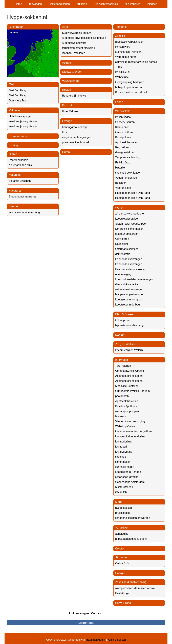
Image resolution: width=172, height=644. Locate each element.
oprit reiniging (123, 274)
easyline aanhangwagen (77, 137)
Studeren (121, 557)
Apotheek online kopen (129, 376)
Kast (65, 132)
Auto (65, 27)
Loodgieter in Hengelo (128, 300)
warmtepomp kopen (127, 411)
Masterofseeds (124, 487)
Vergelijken (122, 528)
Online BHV (122, 563)
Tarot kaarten (123, 366)
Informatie (122, 360)
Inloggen (152, 4)
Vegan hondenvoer (126, 178)
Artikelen (82, 4)
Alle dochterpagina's (106, 4)
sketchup (121, 457)
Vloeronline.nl (123, 188)
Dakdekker (122, 244)
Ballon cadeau (124, 117)
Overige (67, 121)
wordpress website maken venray (135, 588)
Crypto (119, 549)
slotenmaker (123, 462)
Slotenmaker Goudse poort (131, 224)
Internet (14, 206)
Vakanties (15, 175)
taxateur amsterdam (127, 234)
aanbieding (122, 534)
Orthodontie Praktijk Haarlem (132, 391)
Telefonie (121, 27)
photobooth (122, 396)
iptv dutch (121, 492)
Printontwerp (123, 47)
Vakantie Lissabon (20, 181)
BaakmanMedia (96, 640)
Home (18, 4)
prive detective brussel (75, 142)
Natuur (120, 335)
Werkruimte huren (126, 57)
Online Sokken (124, 132)
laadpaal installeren (74, 53)
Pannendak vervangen (129, 259)
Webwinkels (123, 111)
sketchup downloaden (128, 173)
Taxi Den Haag (18, 90)
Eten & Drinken (125, 314)
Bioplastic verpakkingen (129, 42)
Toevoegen (35, 4)
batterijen (121, 168)
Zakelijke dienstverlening (131, 582)
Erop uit (67, 105)
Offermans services (127, 249)
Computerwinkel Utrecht (130, 371)
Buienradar (16, 27)
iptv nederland (124, 442)
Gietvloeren (122, 239)
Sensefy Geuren (125, 122)
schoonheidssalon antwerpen (133, 518)
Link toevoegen (79, 613)
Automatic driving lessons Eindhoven (84, 38)
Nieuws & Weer (72, 72)
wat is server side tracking (24, 212)
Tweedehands (18, 136)
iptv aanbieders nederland (131, 436)
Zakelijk (120, 36)
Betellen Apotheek (126, 406)
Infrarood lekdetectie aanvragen (134, 279)
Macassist (121, 416)
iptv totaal (121, 447)
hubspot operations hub (129, 87)
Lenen (119, 102)
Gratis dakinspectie (127, 284)
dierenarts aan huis (20, 165)
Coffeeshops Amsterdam (130, 482)
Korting (13, 145)
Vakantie (14, 110)
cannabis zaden (125, 467)
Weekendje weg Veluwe (23, 121)
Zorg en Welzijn (125, 344)
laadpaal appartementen (130, 294)
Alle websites (132, 4)
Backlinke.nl (122, 72)
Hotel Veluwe (70, 111)
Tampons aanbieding (128, 157)
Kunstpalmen (123, 137)
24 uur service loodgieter (130, 214)
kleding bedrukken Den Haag (133, 193)
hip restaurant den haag (129, 325)
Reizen (66, 90)
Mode (119, 502)
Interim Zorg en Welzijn (129, 350)
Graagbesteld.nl (125, 152)
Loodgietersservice (126, 219)
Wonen (120, 208)
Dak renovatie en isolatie (130, 269)
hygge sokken (124, 508)
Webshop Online (125, 426)
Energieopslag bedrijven (130, 82)
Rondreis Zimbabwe (74, 96)
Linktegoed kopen (59, 4)
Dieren (13, 154)
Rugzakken (122, 147)
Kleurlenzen (122, 127)
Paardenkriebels (19, 160)
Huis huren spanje (20, 116)
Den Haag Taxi (18, 101)
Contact (96, 613)
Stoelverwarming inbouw (77, 33)
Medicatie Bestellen (127, 386)
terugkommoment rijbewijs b (79, 48)
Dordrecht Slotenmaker (129, 229)
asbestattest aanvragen (129, 289)
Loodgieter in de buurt (128, 305)
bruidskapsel (123, 513)
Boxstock (121, 183)
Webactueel (122, 77)
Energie (120, 573)
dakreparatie (123, 254)
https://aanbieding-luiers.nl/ (131, 539)
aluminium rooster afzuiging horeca (136, 62)
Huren (66, 152)
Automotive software (74, 43)
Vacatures (15, 191)
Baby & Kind (123, 603)
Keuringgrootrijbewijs (74, 127)
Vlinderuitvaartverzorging (130, 421)
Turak (119, 67)
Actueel (67, 63)
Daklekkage (122, 593)
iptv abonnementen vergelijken (133, 431)
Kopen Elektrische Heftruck (131, 92)
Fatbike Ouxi (123, 163)
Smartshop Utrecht (126, 477)
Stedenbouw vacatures (23, 197)
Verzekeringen (71, 81)
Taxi (11, 85)
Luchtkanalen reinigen (128, 52)
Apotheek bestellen (127, 142)
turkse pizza (122, 320)
